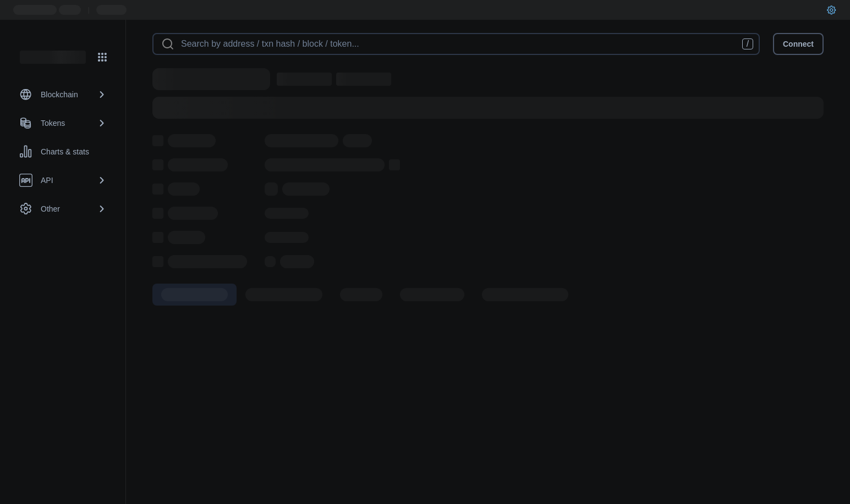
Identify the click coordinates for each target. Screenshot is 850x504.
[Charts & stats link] (63, 152)
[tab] (194, 295)
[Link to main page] (53, 57)
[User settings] (831, 10)
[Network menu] (102, 57)
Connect (798, 44)
